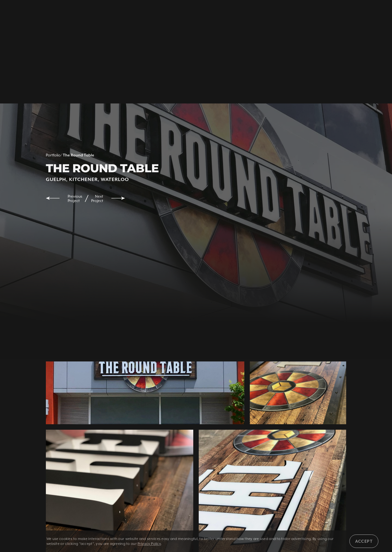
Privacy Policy (149, 544)
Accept (364, 541)
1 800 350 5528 (85, 13)
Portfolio (53, 155)
